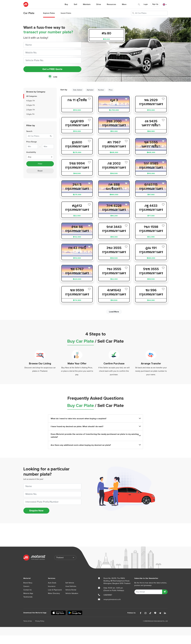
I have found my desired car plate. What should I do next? (95, 426)
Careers (26, 586)
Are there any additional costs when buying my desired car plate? (95, 445)
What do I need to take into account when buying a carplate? (95, 419)
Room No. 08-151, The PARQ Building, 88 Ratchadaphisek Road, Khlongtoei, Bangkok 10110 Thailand (117, 581)
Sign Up (155, 4)
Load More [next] (114, 312)
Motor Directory (54, 593)
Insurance (52, 586)
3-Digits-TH (31, 105)
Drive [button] (99, 4)
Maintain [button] (87, 4)
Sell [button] (75, 4)
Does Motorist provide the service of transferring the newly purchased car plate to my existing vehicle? (95, 436)
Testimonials (28, 597)
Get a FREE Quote (52, 69)
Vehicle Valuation (72, 593)
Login (146, 4)
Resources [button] (111, 4)
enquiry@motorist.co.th (112, 599)
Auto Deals (52, 583)
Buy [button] (66, 4)
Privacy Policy (40, 621)
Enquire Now (36, 511)
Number (101, 90)
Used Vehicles (71, 586)
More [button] (124, 4)
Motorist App (28, 593)
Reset (40, 171)
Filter (40, 164)
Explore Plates (49, 13)
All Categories (32, 96)
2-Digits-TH (31, 110)
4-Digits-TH (31, 101)
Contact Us (28, 590)
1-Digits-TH (30, 114)
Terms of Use (28, 621)
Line (52, 77)
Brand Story (28, 583)
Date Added (78, 90)
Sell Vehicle (70, 583)
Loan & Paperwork (55, 590)
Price (111, 90)
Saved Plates (66, 13)
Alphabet (90, 90)
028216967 (108, 595)
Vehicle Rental (71, 590)
